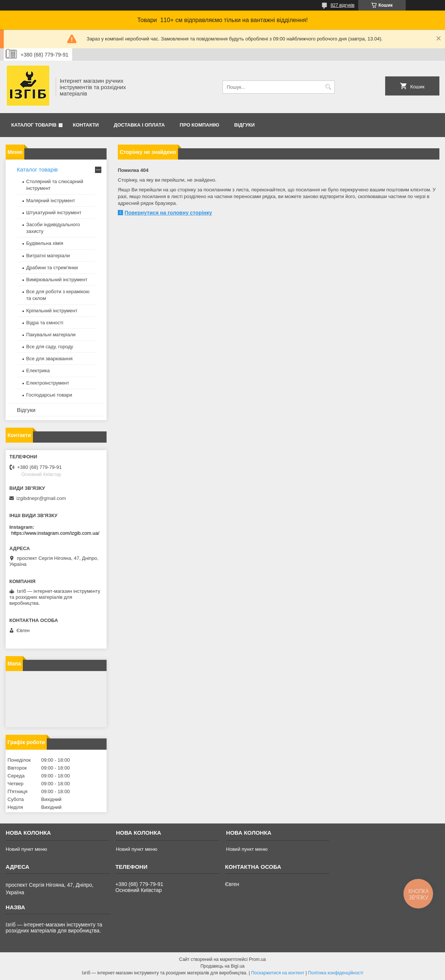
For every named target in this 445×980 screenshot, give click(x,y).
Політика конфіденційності (336, 973)
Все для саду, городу (50, 347)
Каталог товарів (34, 125)
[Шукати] (328, 87)
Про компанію (200, 125)
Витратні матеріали (48, 256)
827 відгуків (343, 5)
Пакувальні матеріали (51, 335)
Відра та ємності (45, 323)
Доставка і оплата (139, 125)
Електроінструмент (48, 383)
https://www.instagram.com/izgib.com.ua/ (55, 533)
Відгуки (244, 125)
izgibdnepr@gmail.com (41, 498)
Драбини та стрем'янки (52, 268)
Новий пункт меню (26, 849)
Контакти (86, 125)
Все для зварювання (49, 359)
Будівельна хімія (45, 243)
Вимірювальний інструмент (57, 280)
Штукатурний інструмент (54, 213)
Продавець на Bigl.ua (222, 966)
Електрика (38, 371)
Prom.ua (257, 959)
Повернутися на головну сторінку (168, 213)
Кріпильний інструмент (52, 311)
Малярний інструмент (51, 201)
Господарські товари (49, 395)
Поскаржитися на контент (277, 973)
